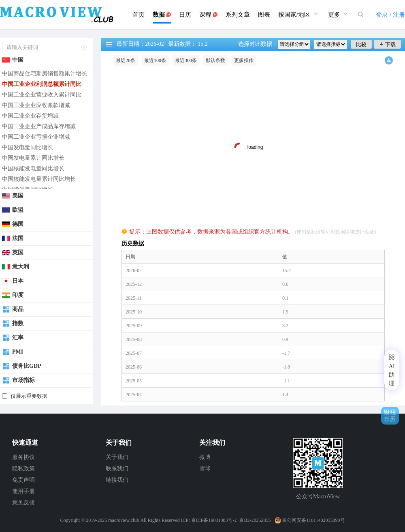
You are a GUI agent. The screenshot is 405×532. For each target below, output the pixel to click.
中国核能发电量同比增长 (33, 168)
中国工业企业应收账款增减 (36, 105)
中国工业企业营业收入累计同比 (42, 95)
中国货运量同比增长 (28, 190)
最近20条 (126, 60)
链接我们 (117, 480)
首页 (139, 15)
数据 (162, 15)
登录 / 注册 (390, 15)
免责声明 (23, 480)
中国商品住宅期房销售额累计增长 (45, 74)
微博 (205, 457)
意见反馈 (23, 503)
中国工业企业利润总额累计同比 (42, 84)
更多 (339, 14)
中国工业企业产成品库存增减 (39, 126)
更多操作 (244, 60)
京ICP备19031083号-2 (214, 520)
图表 (264, 15)
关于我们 (117, 457)
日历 (185, 15)
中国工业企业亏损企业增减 (36, 137)
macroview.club (124, 520)
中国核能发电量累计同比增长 (39, 179)
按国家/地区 (299, 14)
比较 (361, 44)
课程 (208, 15)
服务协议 (23, 457)
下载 (387, 44)
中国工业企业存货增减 (30, 116)
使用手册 (23, 491)
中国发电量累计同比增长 (33, 158)
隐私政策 (23, 469)
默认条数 (215, 60)
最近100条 (155, 60)
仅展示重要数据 (29, 396)
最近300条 (186, 60)
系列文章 (238, 15)
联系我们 (117, 469)
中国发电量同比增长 (28, 147)
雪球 (205, 469)
